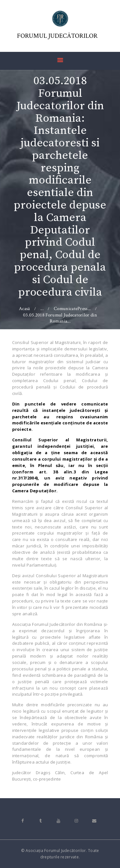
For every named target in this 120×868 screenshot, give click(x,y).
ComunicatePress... (72, 309)
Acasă (24, 309)
